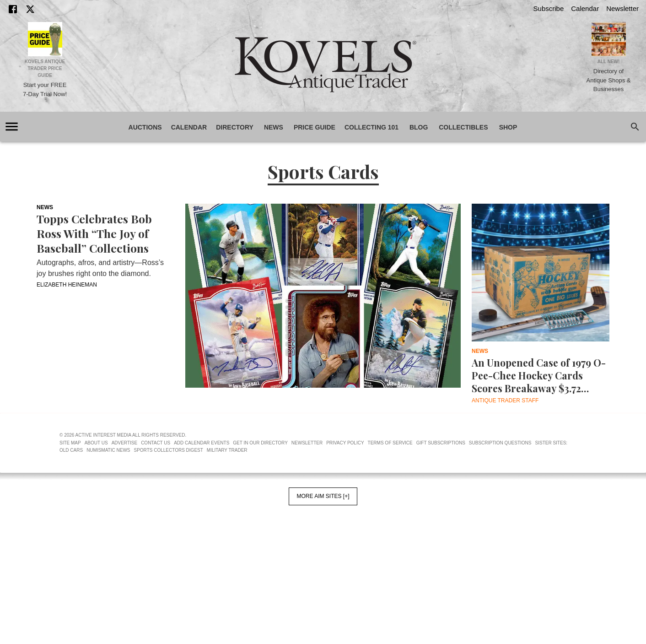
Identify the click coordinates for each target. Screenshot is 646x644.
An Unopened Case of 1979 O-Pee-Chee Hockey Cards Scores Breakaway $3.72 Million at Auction (539, 375)
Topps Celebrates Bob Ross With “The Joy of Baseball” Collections (94, 233)
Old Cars (71, 491)
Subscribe (549, 8)
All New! (609, 62)
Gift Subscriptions (441, 484)
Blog (419, 127)
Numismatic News (108, 491)
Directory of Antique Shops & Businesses (609, 80)
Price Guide (315, 127)
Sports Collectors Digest (169, 491)
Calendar (585, 8)
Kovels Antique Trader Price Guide (45, 68)
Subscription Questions (500, 484)
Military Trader (227, 491)
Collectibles (463, 127)
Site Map (70, 484)
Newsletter (622, 8)
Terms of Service (390, 484)
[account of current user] (12, 127)
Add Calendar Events (202, 484)
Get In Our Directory (260, 484)
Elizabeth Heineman (67, 285)
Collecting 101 (371, 127)
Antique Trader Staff (505, 400)
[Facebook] (13, 9)
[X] (30, 9)
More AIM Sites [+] (323, 537)
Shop (508, 127)
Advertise (125, 484)
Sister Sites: (552, 484)
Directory (235, 127)
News (274, 127)
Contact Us (156, 484)
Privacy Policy (345, 484)
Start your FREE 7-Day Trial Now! (45, 89)
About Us (96, 484)
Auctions (145, 127)
